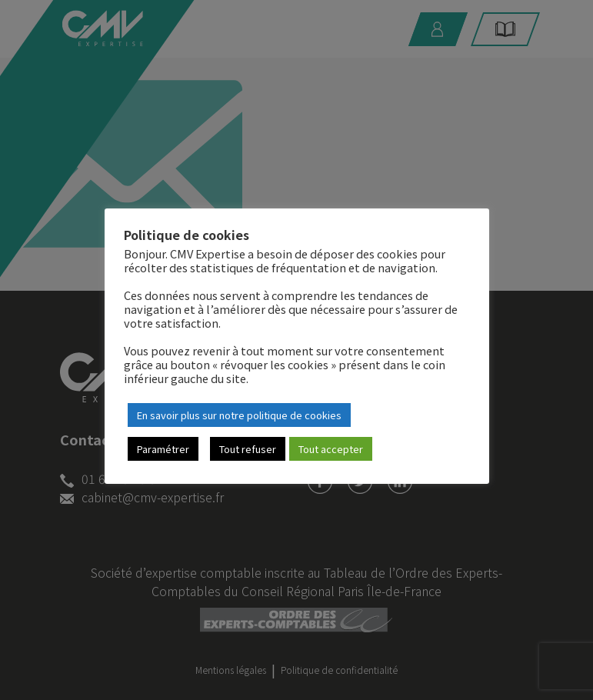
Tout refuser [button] (248, 449)
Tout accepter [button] (331, 449)
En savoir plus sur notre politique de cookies (239, 415)
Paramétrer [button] (163, 449)
